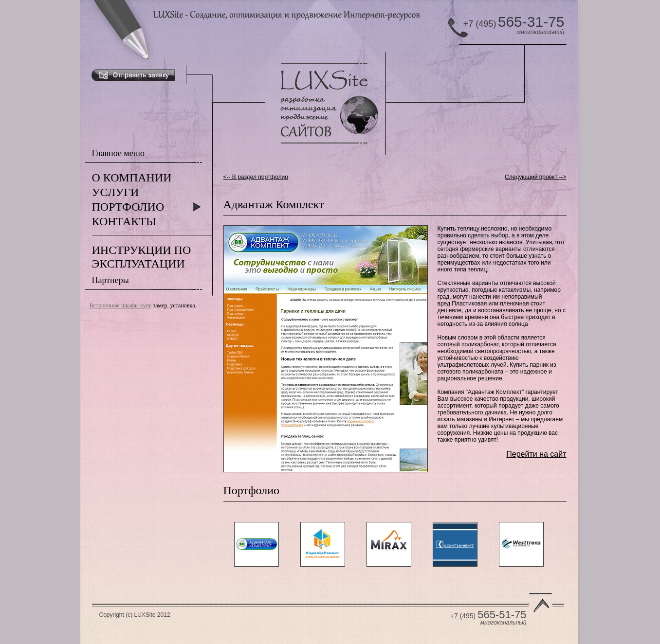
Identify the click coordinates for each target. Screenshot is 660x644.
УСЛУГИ (116, 192)
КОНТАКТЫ (124, 221)
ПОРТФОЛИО (128, 207)
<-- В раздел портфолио (256, 177)
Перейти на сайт (536, 454)
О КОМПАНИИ (132, 178)
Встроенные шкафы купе (121, 305)
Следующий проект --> (535, 177)
